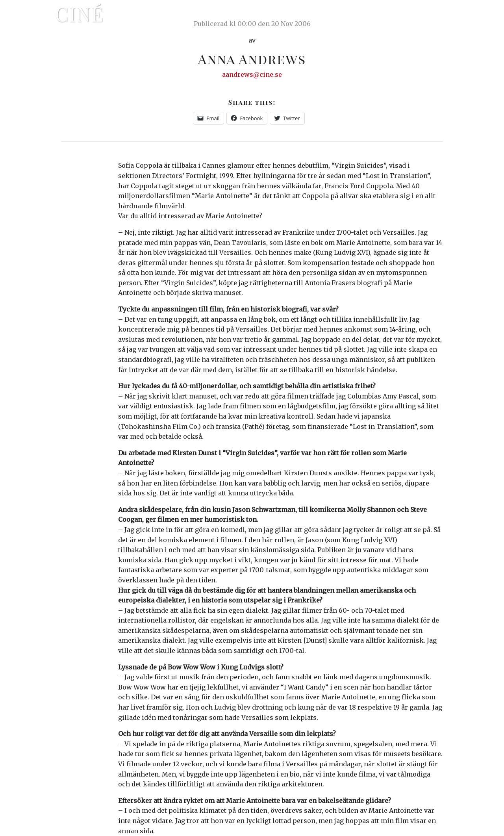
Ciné (80, 14)
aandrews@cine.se (252, 74)
